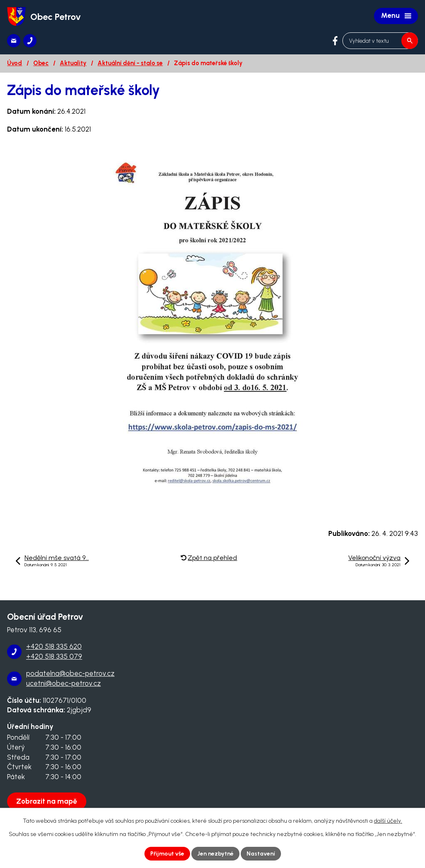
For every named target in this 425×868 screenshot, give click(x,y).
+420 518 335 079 (54, 656)
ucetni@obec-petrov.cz (64, 683)
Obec (41, 63)
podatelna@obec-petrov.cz (70, 673)
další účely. (388, 821)
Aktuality (73, 63)
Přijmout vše (167, 854)
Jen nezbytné (215, 854)
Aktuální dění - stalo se (130, 63)
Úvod (15, 63)
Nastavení (261, 854)
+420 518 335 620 (54, 646)
